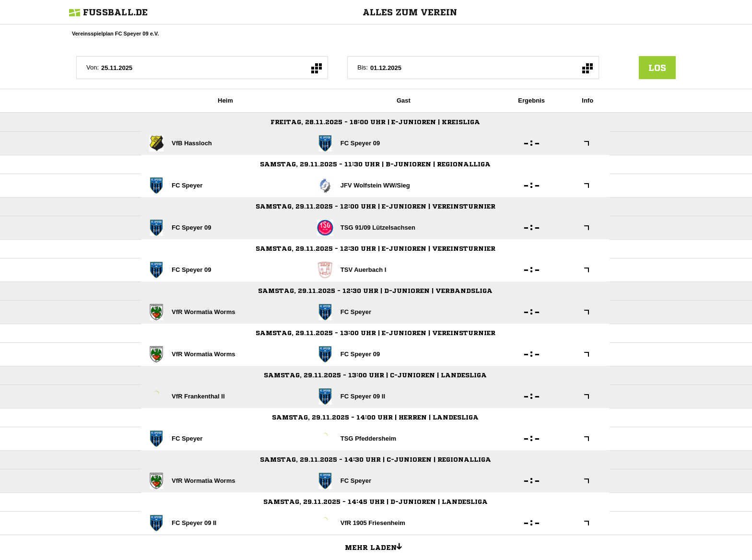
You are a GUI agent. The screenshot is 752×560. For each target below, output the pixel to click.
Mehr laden (377, 546)
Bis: (363, 67)
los (657, 68)
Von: (93, 67)
